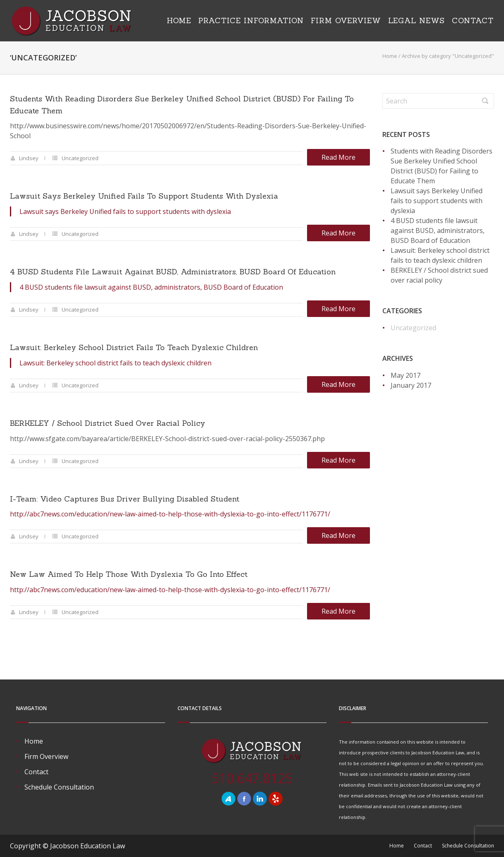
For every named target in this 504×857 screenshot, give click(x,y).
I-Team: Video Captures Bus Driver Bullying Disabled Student (125, 499)
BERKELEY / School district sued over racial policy (108, 423)
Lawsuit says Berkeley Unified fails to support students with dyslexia (144, 196)
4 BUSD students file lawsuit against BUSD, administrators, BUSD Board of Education (173, 272)
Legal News (416, 20)
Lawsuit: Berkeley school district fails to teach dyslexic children (134, 347)
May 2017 (406, 375)
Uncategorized (80, 158)
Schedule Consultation (59, 787)
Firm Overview (346, 20)
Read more (338, 157)
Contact (473, 20)
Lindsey (29, 158)
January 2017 (411, 385)
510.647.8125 (252, 778)
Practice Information (251, 20)
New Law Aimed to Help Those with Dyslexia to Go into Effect (129, 574)
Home (179, 20)
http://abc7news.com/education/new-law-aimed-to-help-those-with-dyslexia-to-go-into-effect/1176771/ (170, 514)
